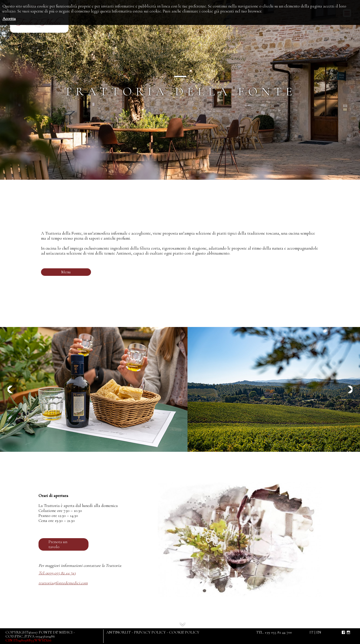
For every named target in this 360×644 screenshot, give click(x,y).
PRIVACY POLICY (150, 632)
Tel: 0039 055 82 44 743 (57, 573)
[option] (94, 389)
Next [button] (349, 389)
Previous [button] (11, 389)
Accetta (9, 19)
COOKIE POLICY (184, 632)
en (319, 632)
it (311, 632)
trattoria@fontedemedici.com (63, 583)
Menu (66, 272)
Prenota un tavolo (58, 544)
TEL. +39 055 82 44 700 (274, 632)
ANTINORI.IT (118, 632)
